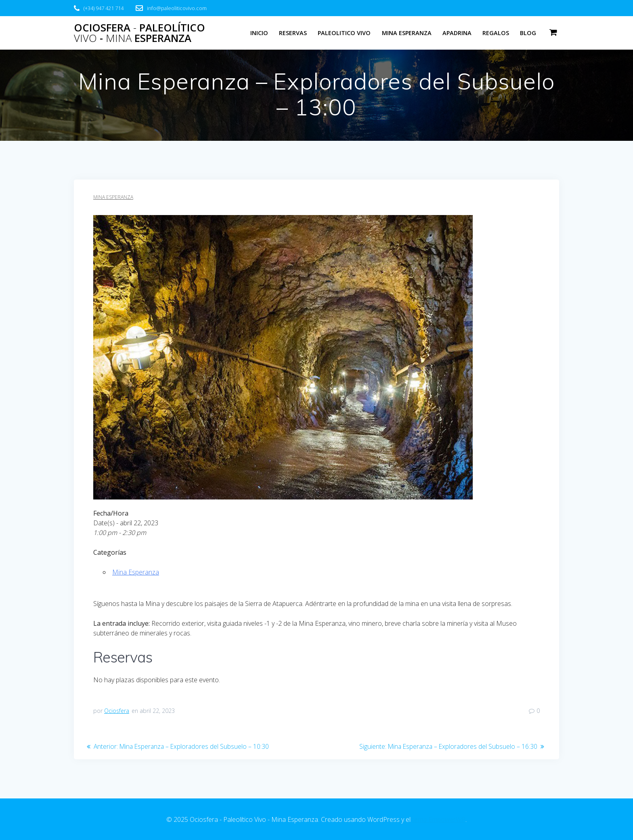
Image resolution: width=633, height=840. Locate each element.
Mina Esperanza (407, 33)
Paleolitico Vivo (344, 33)
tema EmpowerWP (439, 819)
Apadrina (457, 33)
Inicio (259, 33)
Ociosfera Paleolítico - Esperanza (139, 33)
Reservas (293, 33)
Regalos (496, 33)
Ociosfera (117, 711)
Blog (528, 33)
